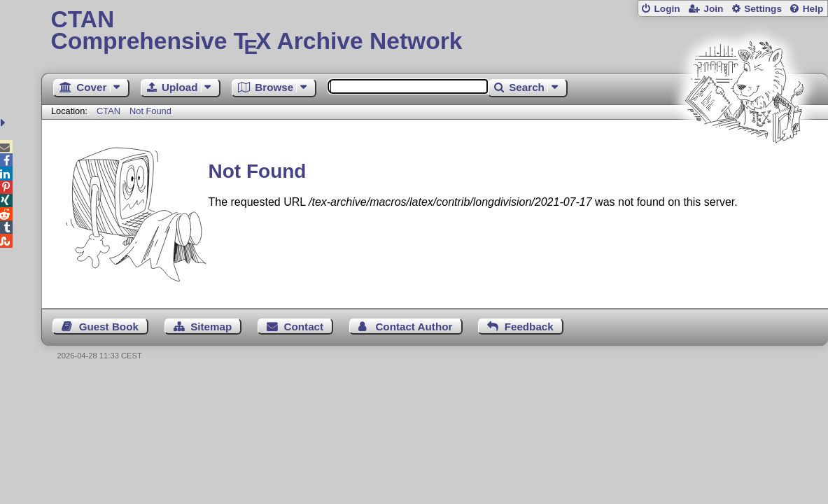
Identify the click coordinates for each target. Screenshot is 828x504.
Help (813, 9)
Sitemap (211, 327)
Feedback (529, 327)
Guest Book (109, 327)
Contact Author (414, 327)
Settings (763, 9)
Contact (304, 327)
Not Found (150, 111)
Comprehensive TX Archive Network (434, 31)
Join (713, 9)
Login (667, 9)
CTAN (108, 111)
